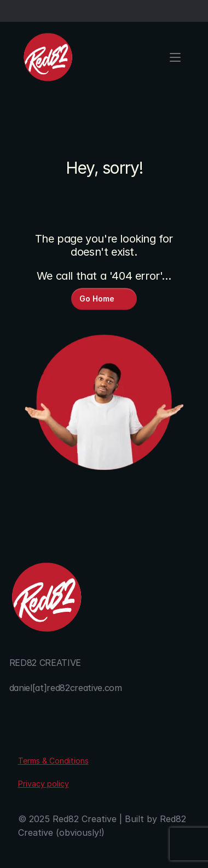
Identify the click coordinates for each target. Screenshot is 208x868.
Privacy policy (44, 784)
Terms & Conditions (53, 761)
